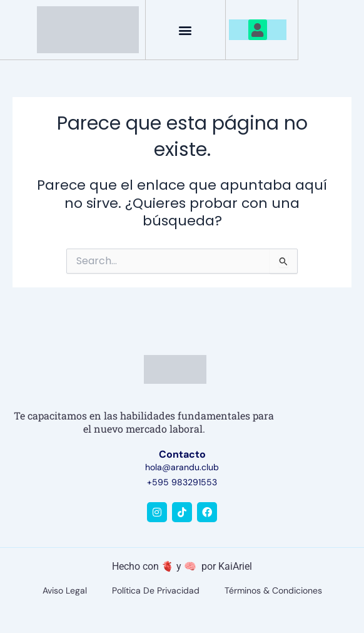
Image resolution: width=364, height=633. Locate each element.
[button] (185, 30)
